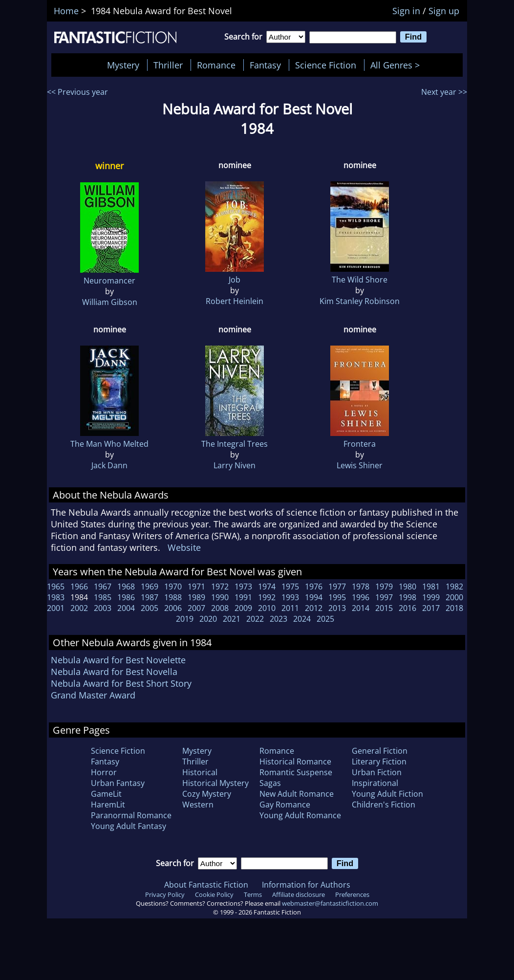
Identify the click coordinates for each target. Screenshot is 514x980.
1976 (314, 587)
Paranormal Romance (131, 815)
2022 (255, 619)
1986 (126, 597)
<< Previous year (77, 92)
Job (235, 280)
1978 (361, 587)
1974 (267, 587)
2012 (314, 608)
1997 (384, 597)
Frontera (360, 444)
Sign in (406, 11)
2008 (220, 608)
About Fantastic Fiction (206, 885)
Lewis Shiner (360, 465)
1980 (407, 587)
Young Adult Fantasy (128, 826)
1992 (267, 597)
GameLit (106, 794)
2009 (243, 608)
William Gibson (110, 302)
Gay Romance (285, 805)
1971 (196, 587)
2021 (232, 619)
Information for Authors (306, 885)
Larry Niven (235, 465)
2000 (454, 597)
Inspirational (375, 783)
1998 (407, 597)
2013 (337, 608)
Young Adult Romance (300, 815)
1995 (337, 597)
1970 (173, 587)
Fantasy (265, 65)
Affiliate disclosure (299, 894)
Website (184, 547)
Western (198, 805)
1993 (290, 597)
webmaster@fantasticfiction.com (330, 903)
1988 (173, 597)
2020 (208, 619)
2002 (79, 608)
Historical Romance (295, 762)
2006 (173, 608)
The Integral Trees (235, 444)
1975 (290, 587)
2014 (361, 608)
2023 (278, 619)
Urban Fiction (377, 772)
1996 (361, 597)
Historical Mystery (215, 783)
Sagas (270, 783)
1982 (454, 587)
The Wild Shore (360, 280)
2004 (126, 608)
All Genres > (397, 65)
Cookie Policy (214, 894)
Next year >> (444, 92)
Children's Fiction (384, 805)
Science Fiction (326, 65)
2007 (196, 608)
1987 (150, 597)
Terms (253, 894)
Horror (104, 772)
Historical (200, 772)
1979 (384, 587)
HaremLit (108, 805)
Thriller (168, 65)
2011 (290, 608)
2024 (302, 619)
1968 (126, 587)
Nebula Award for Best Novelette (118, 660)
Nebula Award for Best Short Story (121, 683)
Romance (216, 65)
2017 (431, 608)
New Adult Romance (297, 794)
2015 (384, 608)
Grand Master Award (93, 695)
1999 (431, 597)
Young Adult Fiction (387, 794)
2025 (325, 619)
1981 (431, 587)
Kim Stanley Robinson (360, 301)
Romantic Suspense (296, 772)
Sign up (444, 11)
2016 (407, 608)
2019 (185, 619)
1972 (220, 587)
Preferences (352, 894)
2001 (56, 608)
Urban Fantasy (118, 783)
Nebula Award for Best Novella (114, 672)
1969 (150, 587)
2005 (150, 608)
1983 (56, 597)
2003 (103, 608)
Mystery (123, 65)
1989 (196, 597)
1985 (103, 597)
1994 (314, 597)
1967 (103, 587)
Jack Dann (109, 465)
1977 (337, 587)
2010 (267, 608)
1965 (56, 587)
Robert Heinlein (235, 301)
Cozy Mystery (207, 794)
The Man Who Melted (109, 444)
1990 (220, 597)
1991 (243, 597)
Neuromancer (109, 281)
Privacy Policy (165, 894)
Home (66, 11)
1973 (243, 587)
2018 (454, 608)
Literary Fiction (379, 762)
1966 (79, 587)
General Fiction (380, 751)
